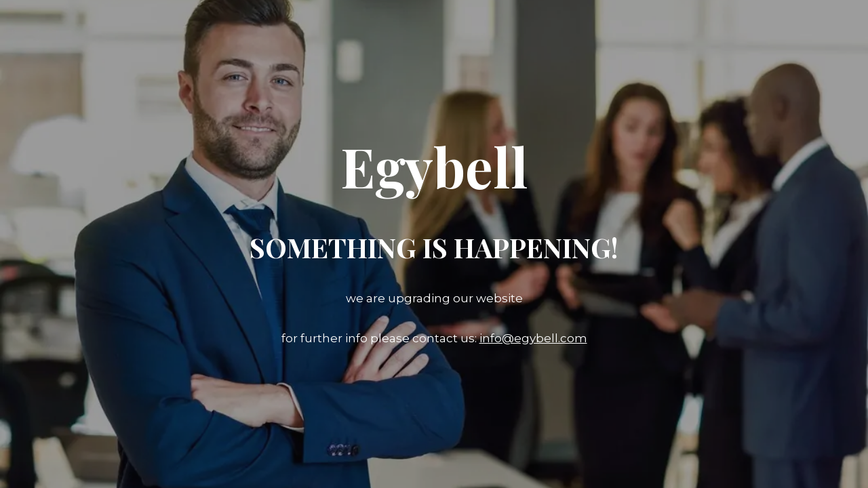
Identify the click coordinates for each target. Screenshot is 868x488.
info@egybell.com (533, 338)
